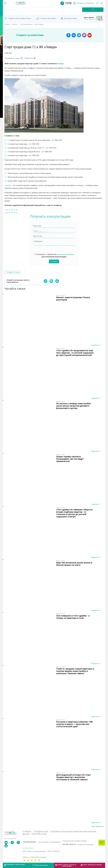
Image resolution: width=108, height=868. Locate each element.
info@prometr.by (28, 848)
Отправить (54, 261)
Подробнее (96, 345)
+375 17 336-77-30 (12, 210)
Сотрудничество (41, 832)
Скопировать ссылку (14, 58)
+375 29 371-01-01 (12, 213)
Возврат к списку (13, 272)
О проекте (27, 832)
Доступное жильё (71, 18)
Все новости (98, 826)
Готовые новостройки (48, 18)
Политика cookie (39, 834)
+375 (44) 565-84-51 (42, 842)
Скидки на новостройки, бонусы (20, 18)
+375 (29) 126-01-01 (78, 844)
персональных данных (66, 254)
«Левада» (61, 64)
